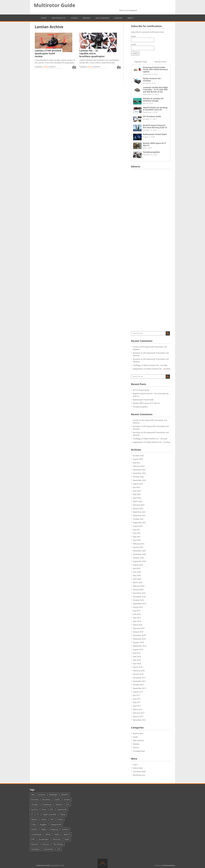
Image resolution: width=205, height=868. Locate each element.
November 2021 (139, 515)
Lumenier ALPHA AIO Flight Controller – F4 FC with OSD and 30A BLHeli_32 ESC (155, 90)
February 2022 (139, 505)
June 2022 (137, 491)
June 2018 (137, 656)
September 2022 (139, 480)
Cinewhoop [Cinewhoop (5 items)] (47, 804)
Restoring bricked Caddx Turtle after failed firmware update (155, 70)
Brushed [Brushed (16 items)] (35, 800)
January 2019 (138, 632)
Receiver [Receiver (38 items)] (35, 844)
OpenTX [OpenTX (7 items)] (67, 834)
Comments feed (139, 772)
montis (45, 67)
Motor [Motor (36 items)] (57, 834)
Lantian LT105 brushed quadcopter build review (48, 53)
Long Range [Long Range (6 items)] (36, 834)
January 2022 (138, 508)
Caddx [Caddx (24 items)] (57, 800)
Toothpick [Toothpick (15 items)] (35, 849)
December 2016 (139, 720)
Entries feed (138, 768)
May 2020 (137, 575)
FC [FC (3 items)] (38, 814)
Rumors (118, 18)
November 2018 (139, 639)
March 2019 (138, 625)
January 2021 (138, 547)
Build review (138, 733)
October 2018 (138, 642)
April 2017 (137, 706)
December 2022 (139, 470)
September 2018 (139, 646)
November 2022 (139, 473)
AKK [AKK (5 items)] (33, 795)
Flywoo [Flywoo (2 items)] (34, 819)
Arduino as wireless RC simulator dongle (153, 100)
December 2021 (139, 512)
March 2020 (138, 582)
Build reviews (102, 18)
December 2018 (139, 635)
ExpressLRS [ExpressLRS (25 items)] (62, 809)
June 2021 (137, 533)
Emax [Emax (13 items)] (44, 809)
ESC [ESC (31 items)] (52, 809)
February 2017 (139, 713)
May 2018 (137, 660)
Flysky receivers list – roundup (153, 80)
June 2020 (137, 572)
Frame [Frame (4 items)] (60, 819)
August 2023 (138, 459)
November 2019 (139, 597)
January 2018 (138, 674)
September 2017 (139, 688)
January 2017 (138, 716)
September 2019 (139, 604)
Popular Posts (141, 62)
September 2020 (139, 561)
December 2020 (139, 551)
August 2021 (138, 526)
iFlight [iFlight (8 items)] (44, 829)
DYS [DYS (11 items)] (68, 804)
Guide (135, 737)
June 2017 (137, 699)
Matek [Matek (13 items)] (48, 834)
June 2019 (137, 614)
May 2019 (137, 618)
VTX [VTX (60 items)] (59, 849)
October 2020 (138, 558)
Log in (135, 764)
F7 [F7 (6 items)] (32, 814)
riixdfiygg (137, 365)
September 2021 (139, 523)
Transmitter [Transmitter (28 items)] (48, 849)
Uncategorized (139, 751)
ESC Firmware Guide (152, 116)
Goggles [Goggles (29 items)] (43, 824)
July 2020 (137, 568)
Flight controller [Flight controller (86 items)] (50, 814)
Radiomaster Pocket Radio (155, 134)
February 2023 (139, 466)
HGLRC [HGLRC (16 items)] (34, 829)
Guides (74, 18)
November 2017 (139, 681)
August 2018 (138, 649)
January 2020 (138, 590)
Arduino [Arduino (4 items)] (42, 795)
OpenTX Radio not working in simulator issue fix (155, 109)
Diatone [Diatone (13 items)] (59, 804)
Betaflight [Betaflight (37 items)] (53, 795)
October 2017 (138, 685)
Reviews (87, 18)
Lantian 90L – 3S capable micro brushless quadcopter (92, 53)
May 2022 (137, 494)
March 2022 (138, 501)
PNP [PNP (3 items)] (33, 839)
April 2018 (137, 664)
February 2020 (139, 586)
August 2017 (138, 692)
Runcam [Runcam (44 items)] (46, 844)
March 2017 (138, 709)
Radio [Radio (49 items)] (67, 839)
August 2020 (138, 565)
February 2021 (139, 544)
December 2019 (139, 593)
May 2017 (137, 702)
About (130, 18)
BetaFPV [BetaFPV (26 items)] (65, 795)
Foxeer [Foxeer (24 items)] (44, 819)
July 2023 (137, 463)
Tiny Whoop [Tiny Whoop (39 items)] (58, 844)
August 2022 (138, 484)
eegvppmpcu (138, 369)
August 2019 (138, 607)
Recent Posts (160, 62)
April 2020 (137, 579)
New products (59, 18)
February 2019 (139, 628)
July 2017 (137, 695)
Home (44, 18)
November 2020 (139, 554)
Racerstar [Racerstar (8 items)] (57, 839)
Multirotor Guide (55, 5)
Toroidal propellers (151, 152)
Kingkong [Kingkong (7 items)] (54, 829)
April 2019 (137, 621)
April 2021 (137, 540)
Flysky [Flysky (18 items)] (63, 814)
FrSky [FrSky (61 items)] (34, 824)
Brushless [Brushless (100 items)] (46, 800)
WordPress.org (139, 775)
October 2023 (138, 456)
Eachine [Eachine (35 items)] (35, 809)
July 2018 (137, 653)
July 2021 (137, 530)
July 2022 (137, 487)
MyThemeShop (169, 865)
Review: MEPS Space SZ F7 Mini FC (155, 144)
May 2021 (137, 537)
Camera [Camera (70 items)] (67, 800)
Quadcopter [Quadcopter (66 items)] (44, 839)
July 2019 (137, 611)
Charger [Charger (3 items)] (35, 804)
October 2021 (138, 519)
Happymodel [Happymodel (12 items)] (56, 824)
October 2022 (138, 477)
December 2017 (139, 678)
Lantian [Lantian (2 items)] (65, 829)
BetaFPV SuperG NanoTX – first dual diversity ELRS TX (155, 126)
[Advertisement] (151, 210)
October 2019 (138, 600)
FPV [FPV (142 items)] (52, 819)
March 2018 (138, 667)
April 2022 (137, 498)
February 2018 (139, 671)
